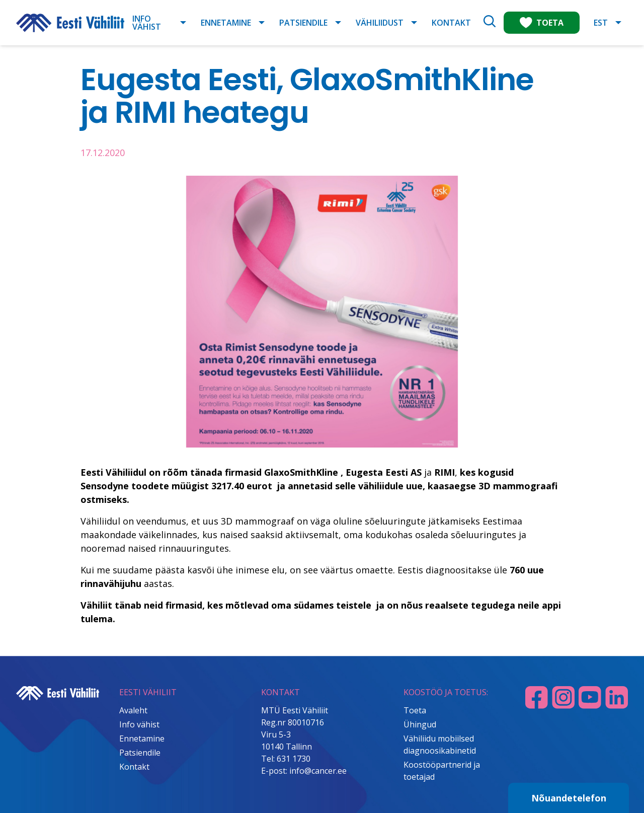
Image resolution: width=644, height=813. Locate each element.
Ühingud (420, 724)
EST (601, 23)
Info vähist (147, 23)
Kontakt (451, 23)
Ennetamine (226, 23)
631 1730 (294, 759)
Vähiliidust (380, 23)
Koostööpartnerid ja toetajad (442, 771)
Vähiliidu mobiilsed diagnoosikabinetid (440, 745)
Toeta (415, 710)
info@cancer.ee (318, 771)
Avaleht (133, 710)
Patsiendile (303, 23)
